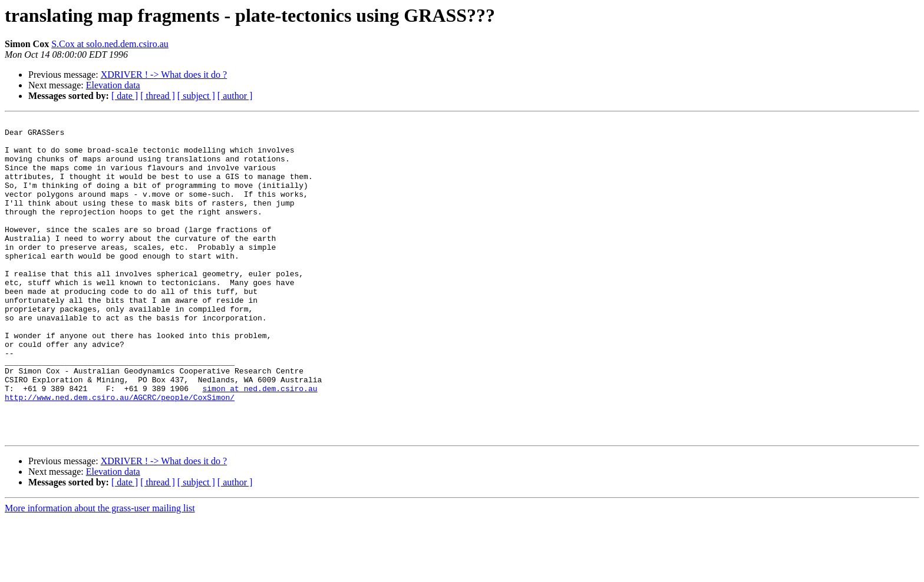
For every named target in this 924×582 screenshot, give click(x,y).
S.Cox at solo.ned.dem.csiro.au (110, 44)
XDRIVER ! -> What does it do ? (164, 75)
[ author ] (235, 96)
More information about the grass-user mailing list (100, 572)
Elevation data (113, 85)
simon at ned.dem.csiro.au (260, 443)
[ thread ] (158, 96)
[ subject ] (196, 96)
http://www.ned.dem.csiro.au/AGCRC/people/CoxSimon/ (120, 454)
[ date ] (125, 96)
